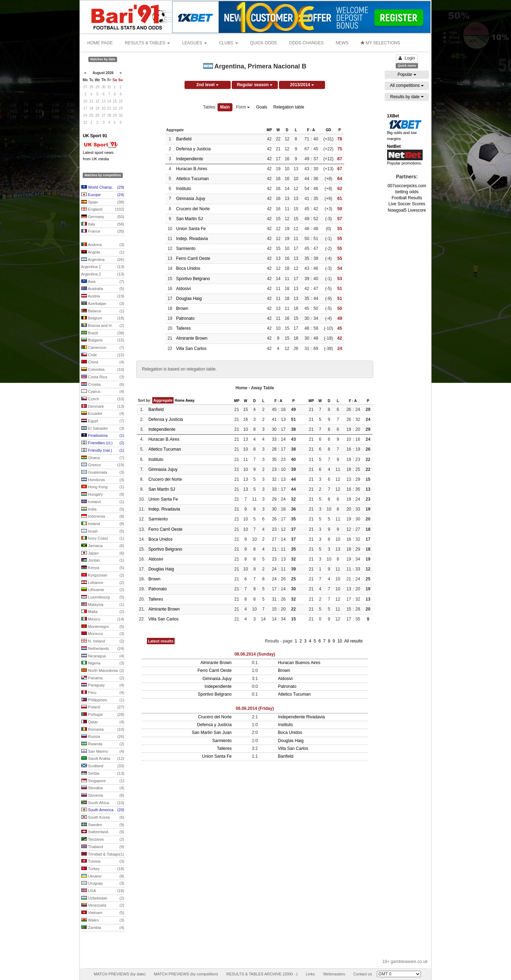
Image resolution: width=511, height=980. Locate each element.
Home (180, 400)
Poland (103, 707)
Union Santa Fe (191, 229)
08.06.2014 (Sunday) (255, 654)
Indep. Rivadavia (192, 239)
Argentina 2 (103, 274)
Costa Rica (103, 377)
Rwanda (103, 744)
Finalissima (103, 436)
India (103, 510)
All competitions (407, 85)
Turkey (103, 869)
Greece (103, 465)
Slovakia (103, 788)
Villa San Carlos (191, 349)
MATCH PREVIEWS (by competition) (186, 974)
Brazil (103, 333)
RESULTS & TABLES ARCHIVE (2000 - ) (262, 974)
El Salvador (103, 429)
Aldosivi (183, 289)
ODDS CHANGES (306, 43)
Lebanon (103, 583)
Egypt (103, 421)
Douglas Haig (189, 299)
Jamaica (103, 546)
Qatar (103, 722)
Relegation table (289, 107)
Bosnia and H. (103, 326)
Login (407, 58)
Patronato (185, 318)
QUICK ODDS (264, 43)
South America (103, 810)
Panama (103, 678)
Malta (103, 612)
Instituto (183, 189)
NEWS (342, 43)
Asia (103, 282)
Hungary (103, 495)
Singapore (103, 781)
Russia (103, 737)
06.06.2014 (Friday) (255, 708)
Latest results (161, 641)
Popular (407, 74)
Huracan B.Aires (191, 169)
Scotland (103, 766)
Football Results (407, 198)
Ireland (103, 524)
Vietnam (103, 913)
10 (340, 641)
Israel (103, 531)
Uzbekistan (103, 898)
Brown (182, 308)
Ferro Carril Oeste (193, 258)
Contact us (363, 974)
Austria (103, 296)
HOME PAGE (100, 43)
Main (225, 107)
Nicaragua (103, 656)
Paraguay (103, 685)
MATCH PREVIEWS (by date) (120, 974)
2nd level (207, 85)
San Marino (103, 752)
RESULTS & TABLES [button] (147, 43)
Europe (103, 195)
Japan (103, 553)
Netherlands (103, 649)
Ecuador (103, 414)
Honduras (103, 480)
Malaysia (103, 605)
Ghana (103, 458)
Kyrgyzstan (103, 575)
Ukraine (103, 876)
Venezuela (103, 906)
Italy (103, 224)
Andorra (103, 245)
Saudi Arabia (103, 759)
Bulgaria (103, 340)
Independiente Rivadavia (301, 717)
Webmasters (334, 974)
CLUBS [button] (228, 43)
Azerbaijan (103, 304)
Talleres (183, 328)
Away (190, 400)
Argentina (103, 260)
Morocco (103, 634)
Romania (103, 730)
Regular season (255, 85)
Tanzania (103, 840)
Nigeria (103, 663)
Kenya (103, 568)
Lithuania (103, 590)
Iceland (103, 502)
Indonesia (103, 517)
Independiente (189, 159)
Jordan (103, 561)
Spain (103, 202)
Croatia (103, 385)
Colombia (103, 370)
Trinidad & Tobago (103, 854)
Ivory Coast (103, 539)
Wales (103, 920)
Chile (103, 355)
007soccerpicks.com (407, 186)
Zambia (103, 928)
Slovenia (103, 796)
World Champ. (103, 188)
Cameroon (103, 348)
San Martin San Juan (212, 733)
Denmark (103, 407)
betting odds (407, 192)
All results (353, 641)
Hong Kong (103, 487)
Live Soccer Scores (407, 204)
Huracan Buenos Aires (299, 663)
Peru (103, 693)
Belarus (103, 311)
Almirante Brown (192, 338)
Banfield (184, 139)
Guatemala (103, 473)
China (103, 362)
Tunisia (103, 862)
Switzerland (103, 832)
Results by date (407, 97)
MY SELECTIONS (380, 43)
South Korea (103, 818)
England (103, 210)
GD (328, 130)
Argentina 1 (103, 267)
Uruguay (103, 884)
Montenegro (103, 627)
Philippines (103, 700)
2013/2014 (302, 85)
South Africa (103, 803)
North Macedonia (103, 671)
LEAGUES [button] (194, 43)
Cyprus (103, 392)
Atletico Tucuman (192, 179)
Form (243, 107)
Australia (103, 289)
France (103, 232)
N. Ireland (103, 641)
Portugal (103, 715)
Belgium (103, 318)
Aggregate (163, 400)
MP (269, 130)
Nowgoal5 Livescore (407, 210)
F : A (311, 130)
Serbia (103, 774)
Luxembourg (103, 597)
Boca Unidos (188, 268)
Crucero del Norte (193, 209)
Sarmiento (186, 249)
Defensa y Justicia (193, 149)
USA (103, 891)
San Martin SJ (189, 219)
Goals (262, 107)
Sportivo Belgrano (193, 279)
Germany (103, 217)
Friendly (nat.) (103, 451)
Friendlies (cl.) (103, 443)
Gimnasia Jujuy (191, 199)
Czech (103, 399)
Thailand (103, 847)
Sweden (103, 825)
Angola (103, 252)
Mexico (103, 619)
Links (311, 974)
